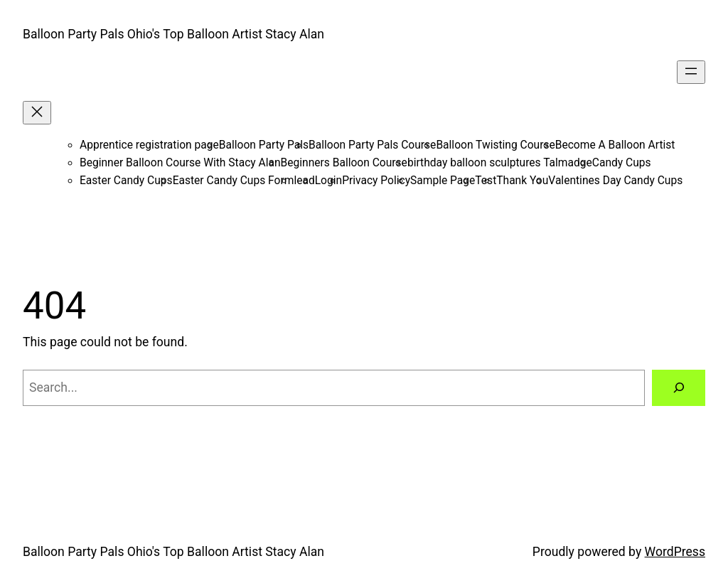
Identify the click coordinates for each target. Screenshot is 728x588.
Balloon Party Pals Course (372, 145)
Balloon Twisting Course (495, 145)
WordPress (675, 552)
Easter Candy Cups (126, 181)
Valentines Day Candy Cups (615, 181)
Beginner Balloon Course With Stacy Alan (180, 163)
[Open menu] (691, 72)
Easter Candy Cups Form (234, 181)
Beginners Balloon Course (344, 163)
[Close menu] (37, 113)
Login (328, 181)
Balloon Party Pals (264, 145)
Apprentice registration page (149, 145)
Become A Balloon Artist (615, 145)
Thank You (522, 181)
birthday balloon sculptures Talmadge (500, 163)
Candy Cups (622, 163)
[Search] (679, 388)
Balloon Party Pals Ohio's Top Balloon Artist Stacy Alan (173, 34)
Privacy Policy (376, 181)
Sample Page (443, 181)
